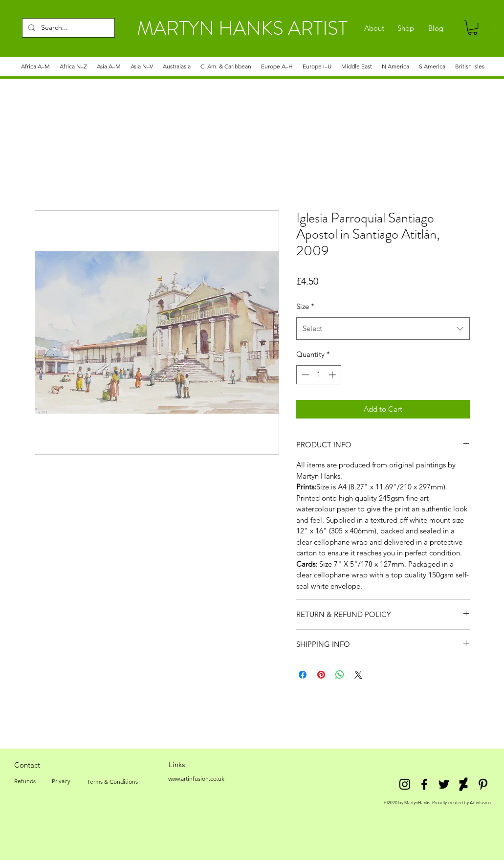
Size (305, 306)
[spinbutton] (318, 375)
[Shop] (406, 28)
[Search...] (67, 28)
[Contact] (27, 765)
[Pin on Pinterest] (321, 675)
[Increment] (333, 375)
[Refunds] (25, 781)
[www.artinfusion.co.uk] (197, 779)
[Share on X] (358, 675)
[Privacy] (61, 781)
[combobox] (383, 329)
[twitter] (444, 784)
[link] (472, 28)
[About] (374, 28)
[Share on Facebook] (303, 675)
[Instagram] (405, 784)
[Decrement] (304, 375)
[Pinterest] (483, 784)
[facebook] (424, 784)
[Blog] (436, 28)
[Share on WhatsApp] (340, 675)
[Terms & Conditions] (112, 782)
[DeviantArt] (463, 784)
